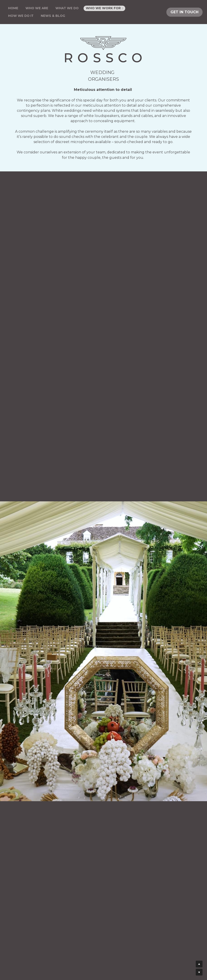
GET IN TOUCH (184, 12)
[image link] (103, 50)
